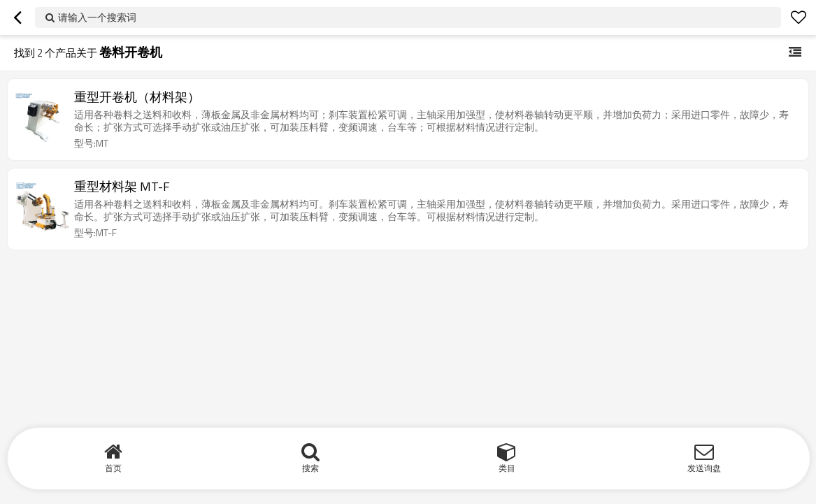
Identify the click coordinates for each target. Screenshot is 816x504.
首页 (113, 468)
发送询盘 (704, 468)
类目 (507, 468)
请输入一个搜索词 (97, 17)
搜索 (310, 468)
